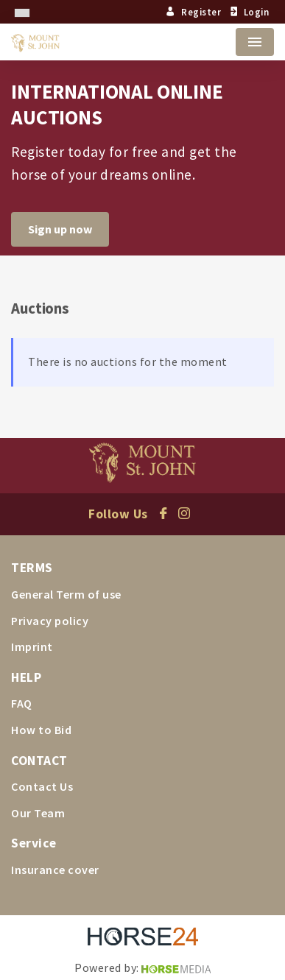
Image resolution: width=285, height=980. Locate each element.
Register (194, 12)
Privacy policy (50, 621)
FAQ (22, 703)
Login (248, 12)
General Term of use (66, 594)
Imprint (32, 646)
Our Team (38, 813)
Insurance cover (55, 870)
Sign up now (60, 229)
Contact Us (42, 786)
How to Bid (41, 730)
